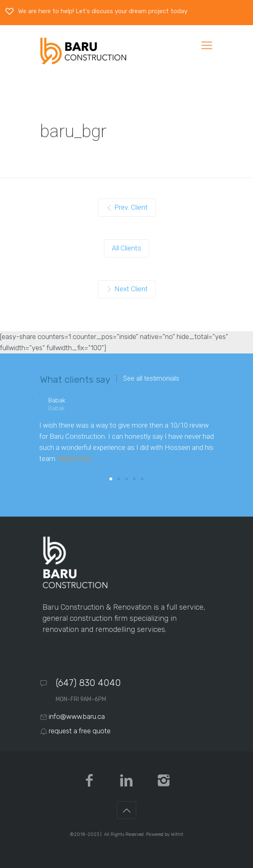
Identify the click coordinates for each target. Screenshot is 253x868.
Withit (177, 834)
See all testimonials (151, 379)
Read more (75, 459)
